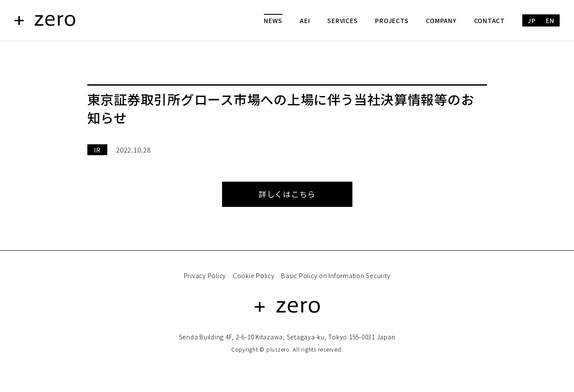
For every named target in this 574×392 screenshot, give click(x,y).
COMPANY (441, 20)
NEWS (273, 20)
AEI (305, 20)
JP (532, 20)
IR (98, 150)
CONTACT (489, 20)
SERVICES (342, 20)
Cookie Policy (254, 276)
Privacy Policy (205, 276)
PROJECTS (392, 20)
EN (550, 20)
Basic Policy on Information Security (336, 276)
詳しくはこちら (287, 194)
